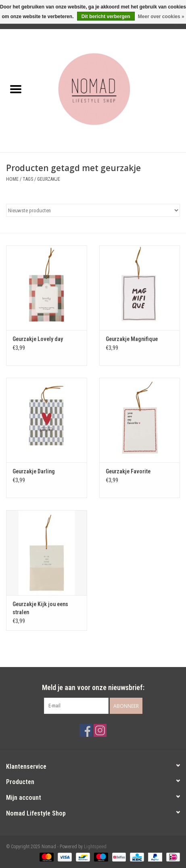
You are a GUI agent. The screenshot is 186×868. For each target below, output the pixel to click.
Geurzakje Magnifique (132, 339)
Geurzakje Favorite (128, 471)
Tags (28, 179)
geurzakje (49, 179)
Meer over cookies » (161, 17)
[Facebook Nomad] (86, 730)
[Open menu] (16, 89)
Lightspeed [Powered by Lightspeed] (95, 847)
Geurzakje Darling (34, 471)
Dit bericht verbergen (106, 17)
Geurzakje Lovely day (38, 339)
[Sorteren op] (93, 210)
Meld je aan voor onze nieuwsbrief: (93, 687)
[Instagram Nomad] (100, 730)
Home (12, 179)
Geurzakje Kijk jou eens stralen (40, 608)
